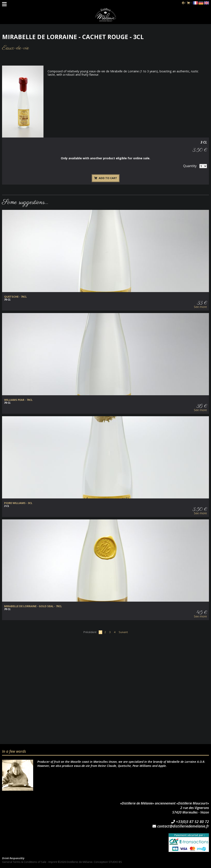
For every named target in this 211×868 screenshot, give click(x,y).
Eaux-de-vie (16, 48)
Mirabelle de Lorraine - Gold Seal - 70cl (33, 606)
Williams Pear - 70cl (18, 400)
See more (200, 307)
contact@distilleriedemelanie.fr (181, 826)
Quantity (190, 166)
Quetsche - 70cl (15, 297)
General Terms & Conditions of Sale (24, 862)
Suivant (123, 632)
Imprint (53, 862)
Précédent (90, 632)
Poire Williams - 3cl (18, 503)
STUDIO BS (115, 862)
